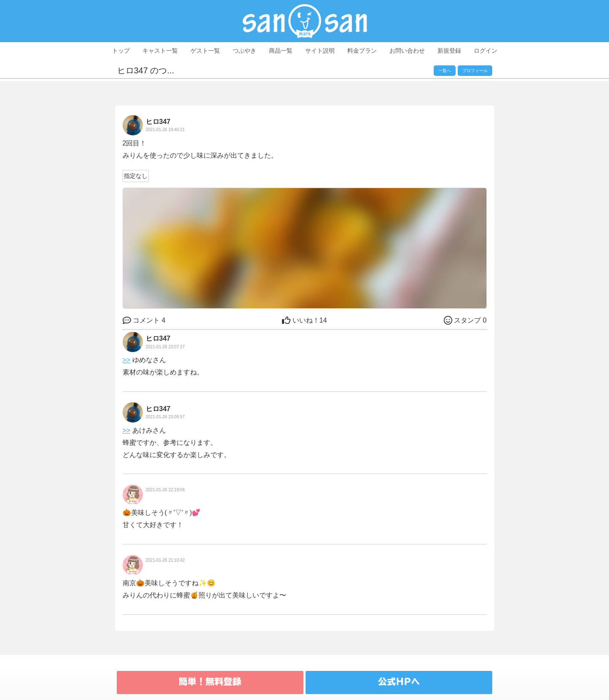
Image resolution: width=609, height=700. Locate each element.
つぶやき (244, 51)
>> (127, 360)
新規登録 (449, 51)
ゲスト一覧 (205, 51)
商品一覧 (281, 51)
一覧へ (445, 71)
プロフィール (475, 71)
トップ (121, 51)
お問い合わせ (407, 51)
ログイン (486, 51)
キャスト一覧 (160, 51)
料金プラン (362, 51)
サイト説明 (320, 51)
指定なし (136, 176)
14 (304, 320)
